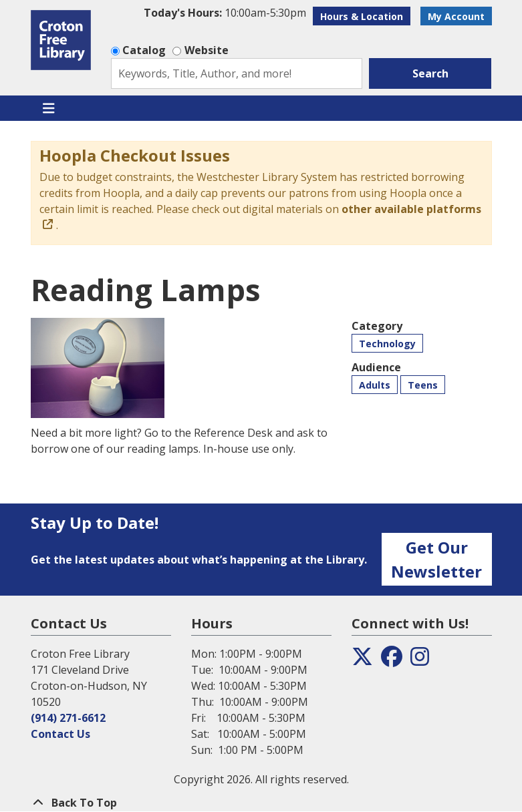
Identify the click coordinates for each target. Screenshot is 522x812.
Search (430, 73)
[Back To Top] (261, 803)
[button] (225, 13)
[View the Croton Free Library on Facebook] (392, 660)
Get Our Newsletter (436, 559)
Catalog (144, 50)
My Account (456, 16)
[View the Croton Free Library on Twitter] (362, 660)
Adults (375, 385)
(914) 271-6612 (68, 718)
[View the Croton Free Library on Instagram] (420, 660)
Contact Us (60, 734)
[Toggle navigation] (49, 108)
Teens (423, 385)
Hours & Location (362, 16)
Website (207, 50)
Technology (387, 344)
